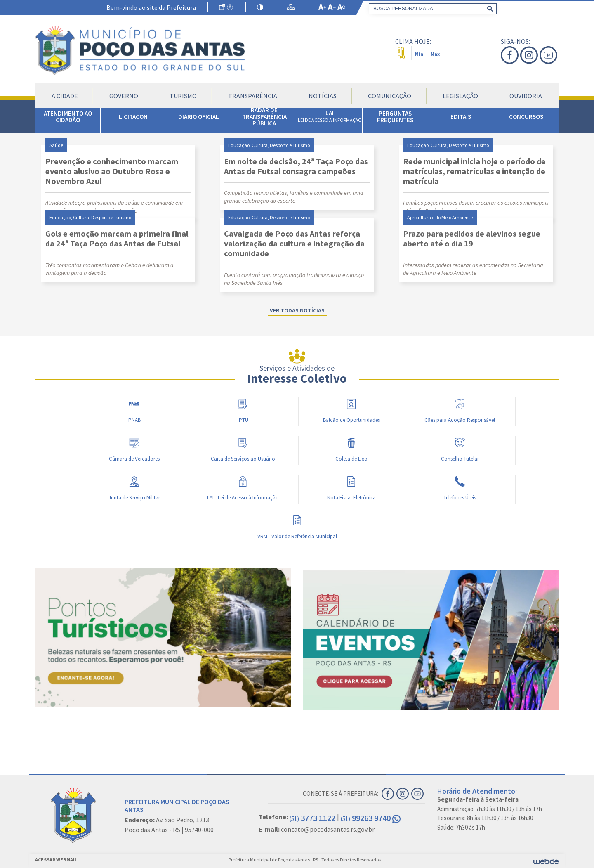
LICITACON (133, 117)
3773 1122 (312, 818)
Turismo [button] (183, 96)
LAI (330, 116)
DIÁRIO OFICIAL (199, 117)
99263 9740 (371, 818)
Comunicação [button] (390, 96)
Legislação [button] (460, 96)
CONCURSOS (526, 117)
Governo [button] (124, 96)
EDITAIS (461, 117)
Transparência (253, 96)
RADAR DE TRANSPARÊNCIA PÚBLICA (264, 117)
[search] (431, 9)
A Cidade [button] (65, 96)
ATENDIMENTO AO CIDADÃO (68, 117)
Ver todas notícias (297, 310)
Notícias (323, 96)
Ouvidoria (526, 96)
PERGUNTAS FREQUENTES (395, 117)
